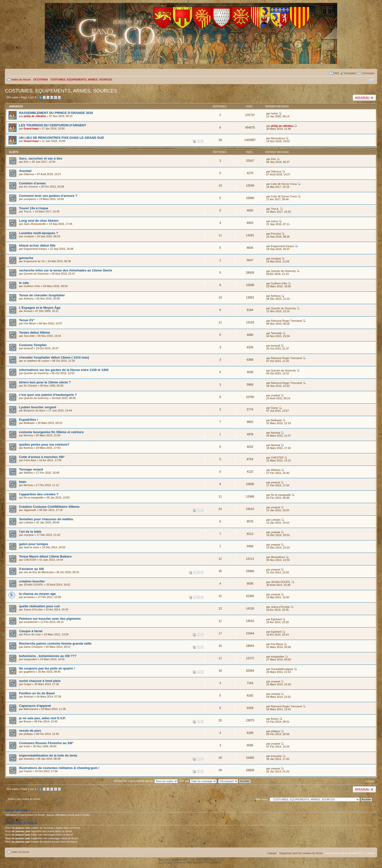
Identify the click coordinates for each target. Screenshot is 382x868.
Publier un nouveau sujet (364, 98)
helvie (274, 113)
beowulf (28, 348)
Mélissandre (31, 709)
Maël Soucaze (194, 863)
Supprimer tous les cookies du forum (301, 853)
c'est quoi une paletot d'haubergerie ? (48, 395)
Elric (26, 162)
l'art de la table (30, 532)
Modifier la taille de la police (371, 80)
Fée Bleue (30, 323)
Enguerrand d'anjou (35, 249)
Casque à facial (31, 631)
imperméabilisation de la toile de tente (48, 755)
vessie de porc (30, 731)
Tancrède (29, 336)
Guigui (28, 684)
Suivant (370, 781)
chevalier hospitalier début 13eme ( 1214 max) (54, 357)
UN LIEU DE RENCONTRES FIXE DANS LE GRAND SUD (62, 138)
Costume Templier (33, 345)
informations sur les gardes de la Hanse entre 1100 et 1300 (64, 370)
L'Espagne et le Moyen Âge (40, 308)
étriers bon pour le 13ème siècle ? (45, 382)
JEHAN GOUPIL (33, 585)
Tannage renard (31, 469)
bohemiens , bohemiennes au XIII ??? (48, 656)
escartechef (31, 622)
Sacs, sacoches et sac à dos (41, 158)
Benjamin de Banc (34, 410)
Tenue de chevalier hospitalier (42, 295)
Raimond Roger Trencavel (286, 321)
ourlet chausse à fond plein (40, 681)
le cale (24, 283)
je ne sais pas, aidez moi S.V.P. (42, 718)
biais (23, 482)
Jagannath (30, 510)
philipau (28, 734)
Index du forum (21, 80)
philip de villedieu (35, 116)
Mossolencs (278, 138)
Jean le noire (31, 547)
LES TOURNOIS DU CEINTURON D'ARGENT (53, 125)
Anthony (29, 299)
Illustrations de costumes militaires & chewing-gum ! (59, 768)
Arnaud (28, 311)
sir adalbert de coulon (36, 361)
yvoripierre (30, 199)
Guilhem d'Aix (32, 286)
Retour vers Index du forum (24, 799)
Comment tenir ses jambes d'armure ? (48, 196)
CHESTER (277, 458)
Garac (275, 408)
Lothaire (29, 522)
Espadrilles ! (29, 420)
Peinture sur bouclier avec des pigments (50, 619)
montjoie (29, 236)
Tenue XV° (27, 320)
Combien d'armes (32, 183)
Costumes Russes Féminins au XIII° (46, 743)
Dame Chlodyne (33, 647)
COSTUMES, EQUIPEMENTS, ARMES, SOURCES (81, 80)
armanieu (29, 597)
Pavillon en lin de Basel (37, 693)
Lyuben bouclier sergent (38, 407)
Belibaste (29, 423)
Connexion (368, 73)
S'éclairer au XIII (31, 569)
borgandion (30, 659)
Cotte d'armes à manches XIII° (42, 457)
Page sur (29, 97)
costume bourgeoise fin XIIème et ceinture (51, 432)
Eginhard (276, 619)
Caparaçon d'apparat (35, 706)
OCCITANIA (40, 80)
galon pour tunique (33, 544)
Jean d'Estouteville (35, 224)
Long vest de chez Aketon (39, 221)
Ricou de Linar (32, 634)
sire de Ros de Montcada (38, 572)
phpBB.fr (216, 863)
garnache (26, 258)
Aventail (25, 171)
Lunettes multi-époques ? (38, 233)
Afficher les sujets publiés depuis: (146, 781)
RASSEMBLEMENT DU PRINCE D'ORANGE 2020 (56, 113)
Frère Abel (30, 460)
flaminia (28, 435)
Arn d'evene (31, 187)
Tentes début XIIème (34, 333)
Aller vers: (262, 799)
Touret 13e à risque (34, 208)
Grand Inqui (31, 129)
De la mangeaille (34, 498)
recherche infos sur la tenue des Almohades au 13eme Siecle (66, 270)
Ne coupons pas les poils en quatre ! (47, 668)
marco (275, 221)
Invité (27, 746)
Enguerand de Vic (34, 261)
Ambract (29, 697)
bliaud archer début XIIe (37, 245)
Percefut (276, 234)
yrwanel (276, 395)
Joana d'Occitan (33, 609)
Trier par (198, 781)
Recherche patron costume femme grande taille (55, 644)
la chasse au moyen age (37, 594)
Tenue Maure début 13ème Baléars (45, 556)
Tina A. (28, 211)
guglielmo (29, 672)
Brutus (28, 721)
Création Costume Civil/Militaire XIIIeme (49, 507)
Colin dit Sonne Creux (284, 184)
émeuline (29, 759)
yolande (276, 532)
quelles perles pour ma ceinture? (44, 444)
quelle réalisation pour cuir (40, 606)
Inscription (350, 73)
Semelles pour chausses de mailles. (46, 519)
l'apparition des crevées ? (39, 494)
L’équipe (272, 853)
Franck (28, 771)
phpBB (176, 860)
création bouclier (32, 581)
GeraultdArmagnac (282, 669)
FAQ (336, 73)
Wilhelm (28, 473)
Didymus (29, 174)
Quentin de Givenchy (36, 274)
